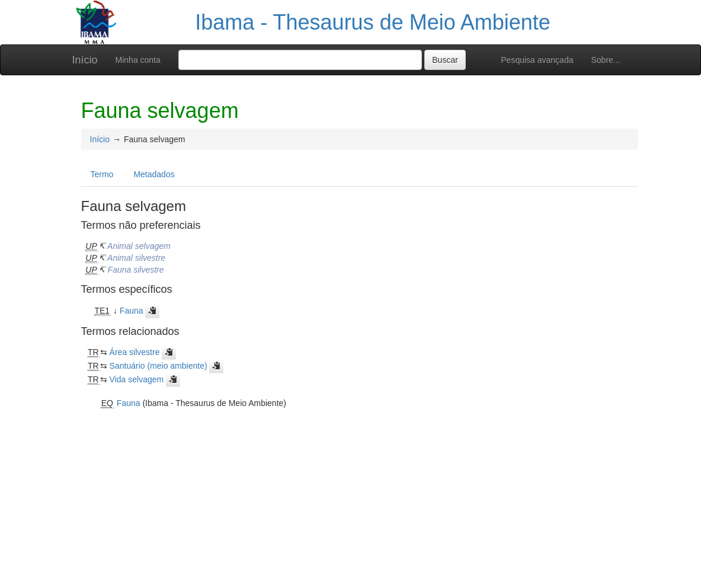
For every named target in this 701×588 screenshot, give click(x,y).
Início (85, 60)
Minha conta (138, 60)
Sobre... (605, 60)
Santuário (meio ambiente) (159, 366)
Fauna (132, 311)
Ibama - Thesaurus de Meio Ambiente (373, 22)
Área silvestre (135, 352)
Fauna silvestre (136, 270)
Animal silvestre (136, 258)
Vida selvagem (137, 379)
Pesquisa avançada (537, 60)
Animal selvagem (139, 246)
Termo (102, 174)
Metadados (154, 174)
